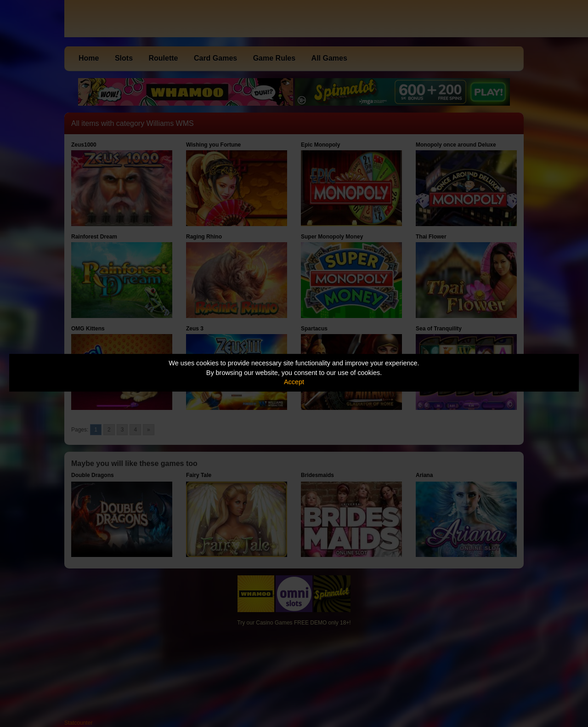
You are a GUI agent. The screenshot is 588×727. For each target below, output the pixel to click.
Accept (294, 382)
